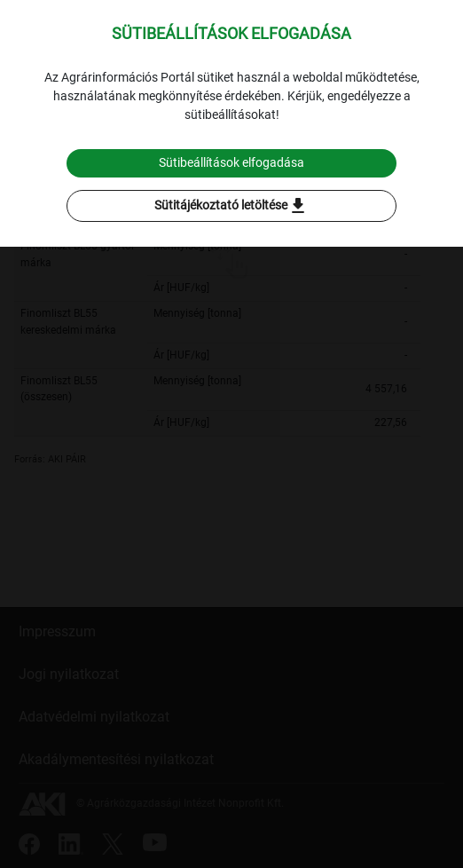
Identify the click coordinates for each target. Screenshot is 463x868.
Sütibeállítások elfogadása (231, 162)
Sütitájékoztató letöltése (231, 206)
